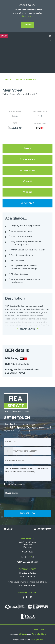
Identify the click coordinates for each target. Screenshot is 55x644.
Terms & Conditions (39, 634)
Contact (29, 203)
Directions (29, 170)
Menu (8, 529)
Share (29, 181)
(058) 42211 (23, 431)
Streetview (29, 160)
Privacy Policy (39, 629)
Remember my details (17, 484)
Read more (28, 16)
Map (29, 149)
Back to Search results (20, 80)
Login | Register (44, 529)
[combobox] (8, 451)
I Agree (28, 25)
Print (29, 192)
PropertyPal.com (36, 640)
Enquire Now (28, 513)
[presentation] (23, 503)
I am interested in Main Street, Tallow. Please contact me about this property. (28, 474)
